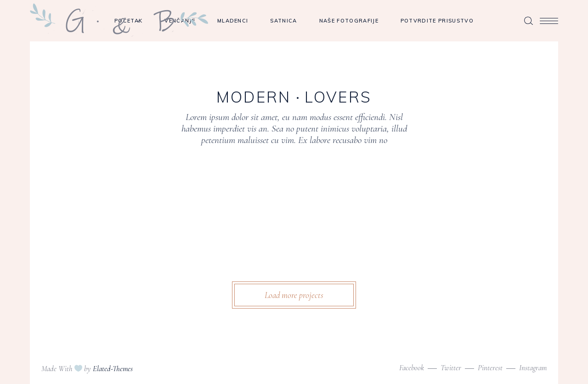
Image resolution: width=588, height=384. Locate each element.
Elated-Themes (113, 369)
